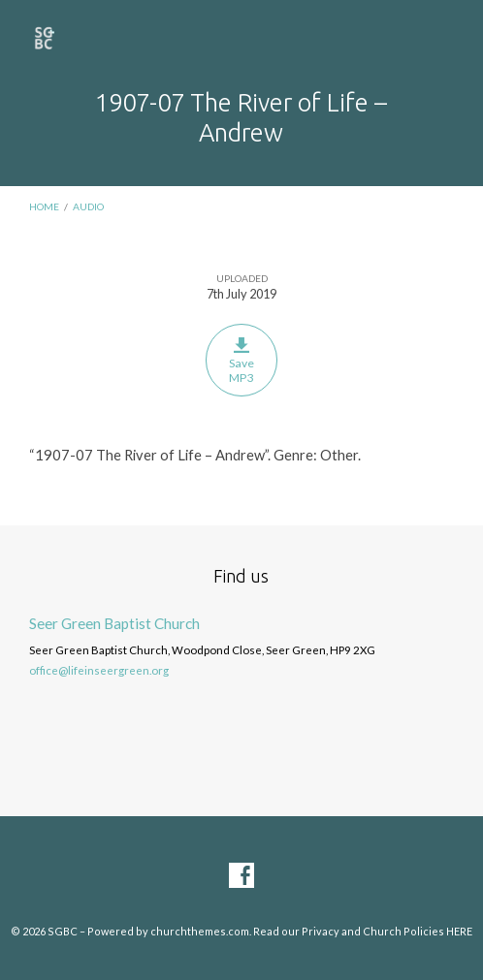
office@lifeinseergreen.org (99, 670)
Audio (88, 206)
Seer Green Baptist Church (114, 623)
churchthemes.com (200, 931)
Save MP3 (241, 360)
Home (44, 206)
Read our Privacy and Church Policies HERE (363, 931)
